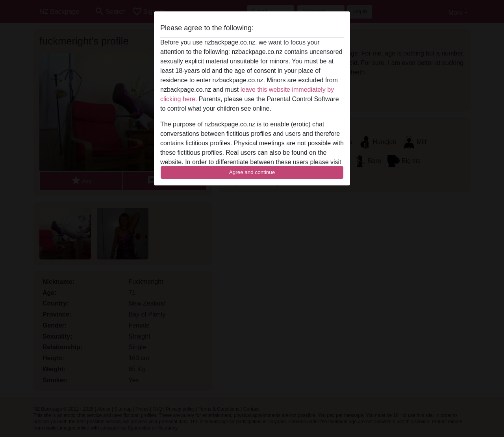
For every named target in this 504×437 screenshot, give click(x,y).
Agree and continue (252, 172)
